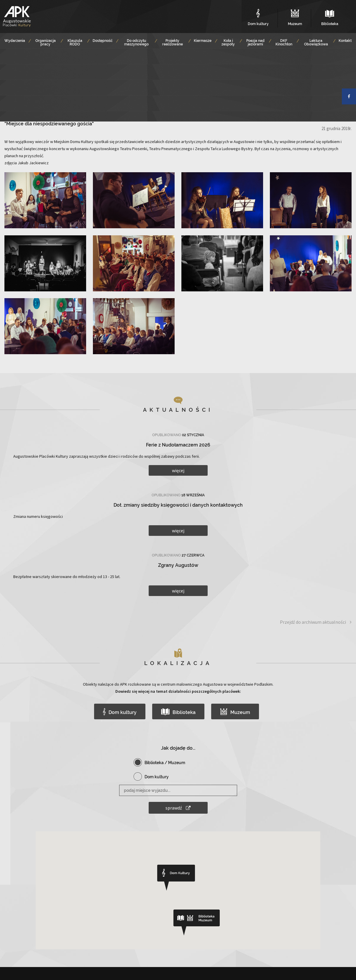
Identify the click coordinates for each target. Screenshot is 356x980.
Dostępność (103, 41)
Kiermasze (203, 41)
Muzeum (235, 712)
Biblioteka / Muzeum (165, 763)
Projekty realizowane (173, 42)
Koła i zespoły (228, 42)
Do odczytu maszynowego (136, 42)
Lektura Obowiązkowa (316, 42)
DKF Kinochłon (284, 42)
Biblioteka (178, 712)
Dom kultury (120, 712)
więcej (178, 470)
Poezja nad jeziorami (255, 42)
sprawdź (178, 808)
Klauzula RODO (75, 42)
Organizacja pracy (46, 42)
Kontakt (345, 41)
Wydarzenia (15, 41)
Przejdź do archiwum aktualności (316, 622)
